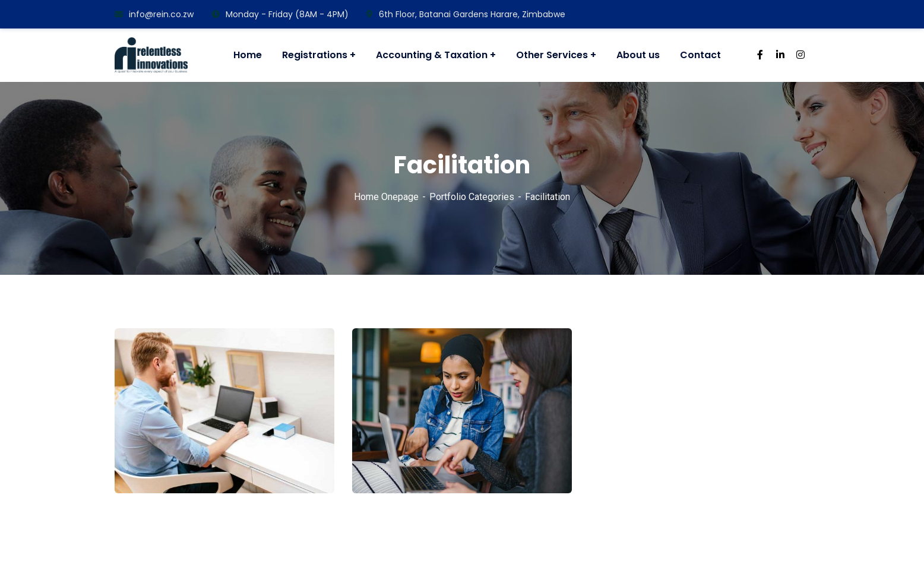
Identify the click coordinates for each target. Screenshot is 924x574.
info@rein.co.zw (154, 14)
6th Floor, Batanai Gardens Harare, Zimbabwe (466, 14)
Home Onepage (386, 197)
